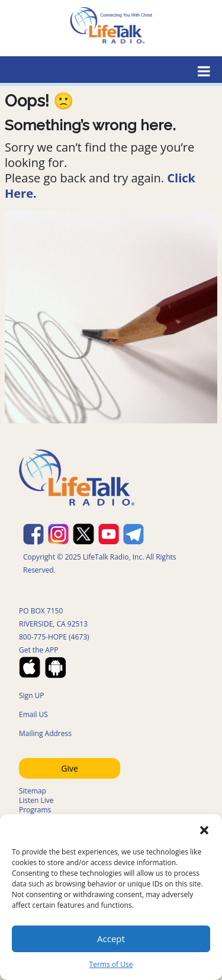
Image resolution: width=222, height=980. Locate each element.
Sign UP (32, 695)
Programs (35, 810)
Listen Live (36, 800)
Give (70, 768)
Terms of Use (111, 964)
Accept (111, 939)
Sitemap (33, 791)
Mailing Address (45, 733)
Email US (33, 714)
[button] (204, 829)
